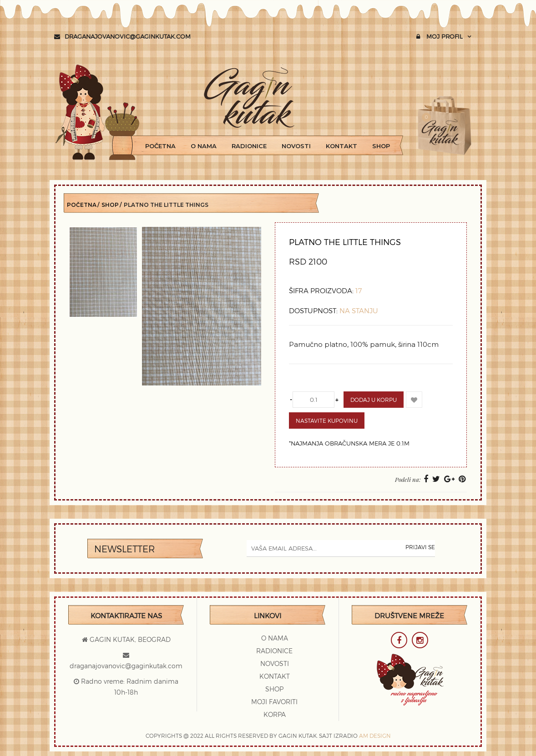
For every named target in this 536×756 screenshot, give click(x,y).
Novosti (296, 146)
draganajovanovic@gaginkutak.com (122, 36)
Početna (160, 146)
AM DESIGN (375, 736)
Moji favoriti (274, 702)
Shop (381, 146)
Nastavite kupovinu (327, 421)
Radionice (249, 146)
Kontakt (341, 146)
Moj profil (440, 36)
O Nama (204, 146)
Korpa (275, 714)
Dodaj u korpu (374, 400)
